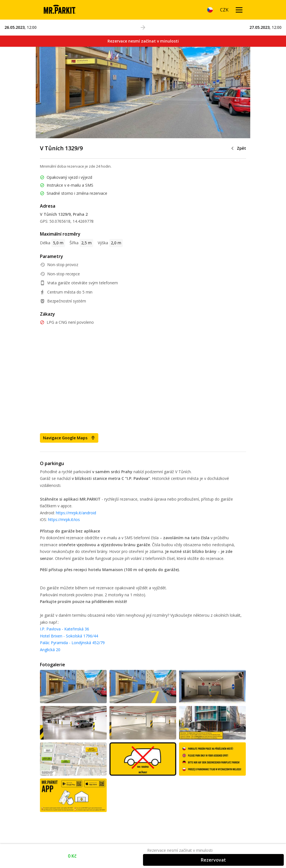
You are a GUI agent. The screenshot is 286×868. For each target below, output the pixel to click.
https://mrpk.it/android (76, 513)
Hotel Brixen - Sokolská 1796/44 (69, 636)
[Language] (210, 10)
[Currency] (224, 10)
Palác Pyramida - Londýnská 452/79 (72, 643)
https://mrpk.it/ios (64, 519)
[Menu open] (239, 10)
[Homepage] (59, 10)
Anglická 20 (50, 650)
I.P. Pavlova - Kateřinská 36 (65, 629)
